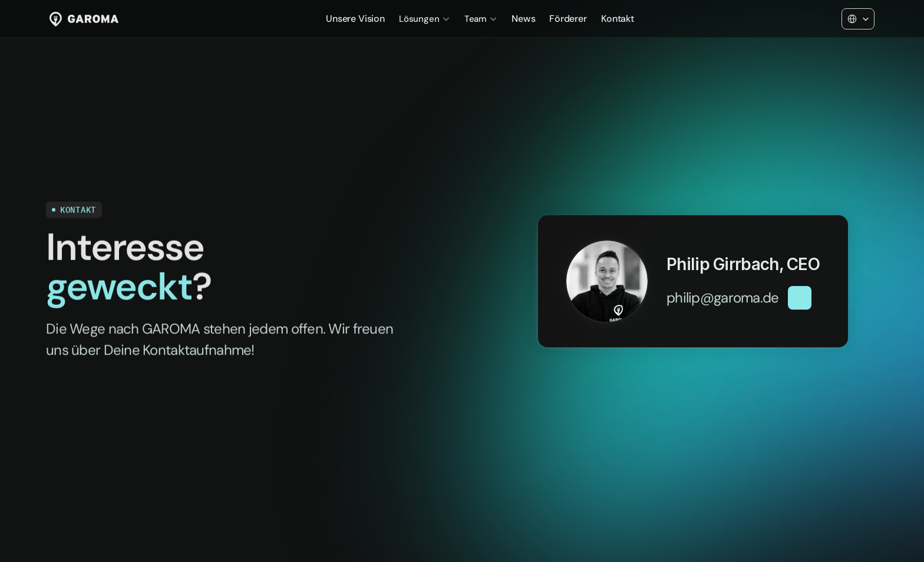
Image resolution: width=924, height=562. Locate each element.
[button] (785, 313)
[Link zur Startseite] (84, 19)
